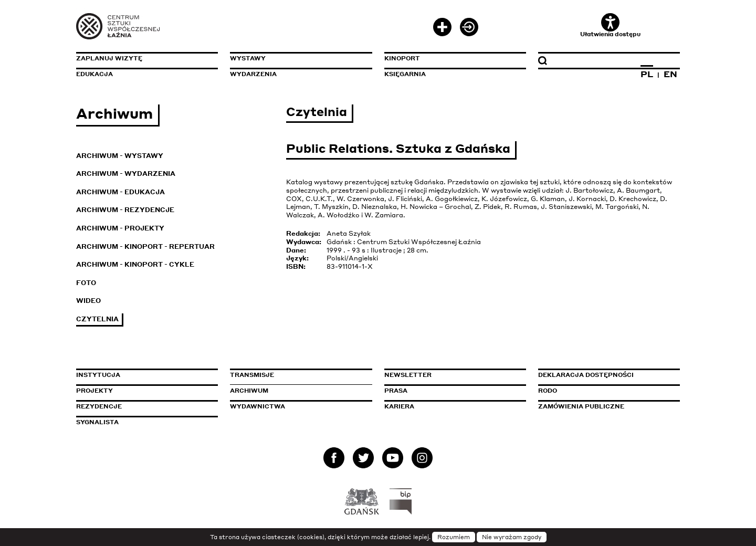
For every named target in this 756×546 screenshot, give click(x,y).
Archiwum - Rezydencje (125, 210)
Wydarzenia (253, 74)
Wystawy (248, 58)
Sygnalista (97, 422)
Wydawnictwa (258, 406)
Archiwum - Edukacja (120, 192)
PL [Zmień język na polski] (647, 74)
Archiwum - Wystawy (120, 156)
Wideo (88, 301)
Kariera (399, 406)
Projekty (94, 391)
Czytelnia (97, 319)
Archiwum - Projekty (120, 228)
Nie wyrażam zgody (512, 537)
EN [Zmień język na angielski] (670, 74)
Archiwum (249, 391)
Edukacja (94, 74)
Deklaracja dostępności (586, 375)
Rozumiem (454, 537)
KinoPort (402, 58)
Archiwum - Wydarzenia (126, 174)
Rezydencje (99, 406)
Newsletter (408, 375)
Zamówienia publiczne (605, 406)
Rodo (548, 391)
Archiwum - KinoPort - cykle (135, 264)
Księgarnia (405, 74)
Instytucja (98, 375)
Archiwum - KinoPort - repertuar (145, 246)
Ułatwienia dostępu (610, 25)
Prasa (396, 391)
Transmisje (297, 375)
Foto (86, 283)
